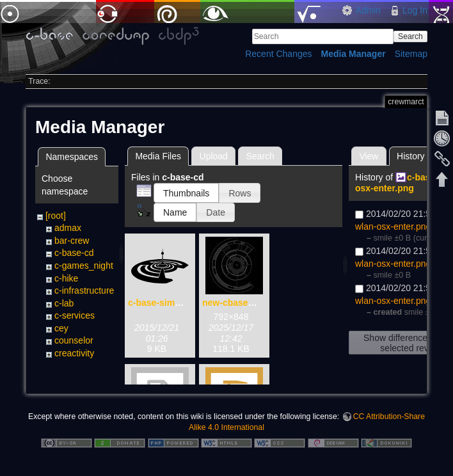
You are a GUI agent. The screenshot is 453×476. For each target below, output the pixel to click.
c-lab (64, 303)
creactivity (74, 353)
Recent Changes (278, 54)
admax (68, 228)
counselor (74, 340)
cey (61, 328)
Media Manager (354, 54)
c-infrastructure (84, 290)
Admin (368, 10)
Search (410, 36)
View (369, 156)
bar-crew (72, 241)
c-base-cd (74, 253)
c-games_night (84, 266)
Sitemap (411, 54)
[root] (56, 216)
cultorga (70, 366)
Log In (415, 10)
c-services (75, 315)
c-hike (66, 278)
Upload (214, 156)
